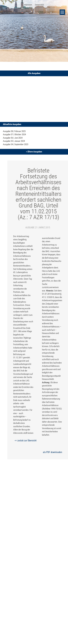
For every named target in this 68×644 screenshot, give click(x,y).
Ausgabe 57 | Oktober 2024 (14, 134)
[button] (62, 12)
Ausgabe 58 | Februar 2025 (14, 131)
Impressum (28, 5)
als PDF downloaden (53, 452)
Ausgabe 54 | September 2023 (16, 144)
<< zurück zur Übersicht (26, 441)
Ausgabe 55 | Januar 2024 (14, 141)
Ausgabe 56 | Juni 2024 (13, 138)
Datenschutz (39, 5)
